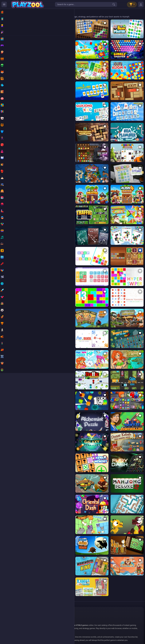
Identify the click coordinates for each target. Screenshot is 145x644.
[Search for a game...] (86, 4)
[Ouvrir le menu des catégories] (4, 4)
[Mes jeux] (141, 4)
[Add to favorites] (39, 23)
